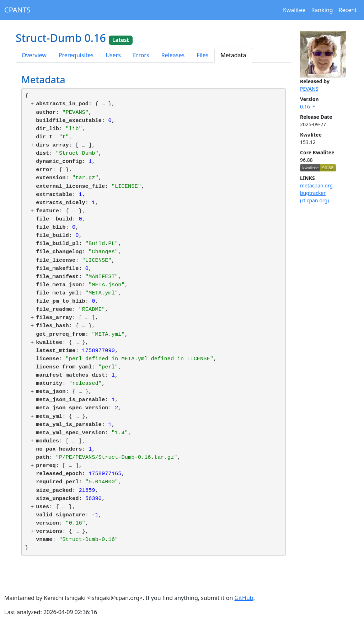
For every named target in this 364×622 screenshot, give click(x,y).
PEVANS (309, 89)
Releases (173, 55)
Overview (34, 55)
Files (202, 55)
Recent (348, 10)
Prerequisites (76, 55)
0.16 (306, 107)
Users (113, 55)
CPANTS (17, 10)
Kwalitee (294, 10)
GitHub (244, 598)
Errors (141, 55)
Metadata (233, 55)
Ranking (322, 10)
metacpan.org (316, 185)
